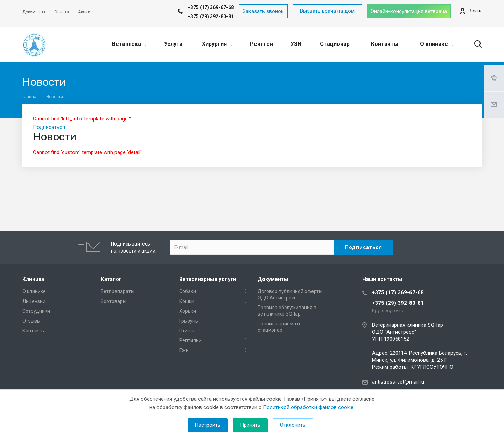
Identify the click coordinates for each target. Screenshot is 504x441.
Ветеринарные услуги (208, 279)
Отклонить (293, 425)
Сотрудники (36, 311)
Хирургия (217, 44)
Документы (273, 279)
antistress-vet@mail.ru (398, 382)
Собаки (188, 291)
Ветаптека (129, 44)
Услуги (173, 44)
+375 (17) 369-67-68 (398, 292)
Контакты (385, 44)
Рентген (261, 44)
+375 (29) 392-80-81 (211, 16)
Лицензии (34, 301)
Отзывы (31, 321)
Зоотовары (114, 301)
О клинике (437, 44)
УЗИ (296, 44)
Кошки (187, 301)
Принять (250, 425)
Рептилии (190, 340)
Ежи (184, 350)
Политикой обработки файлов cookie (308, 407)
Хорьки (188, 311)
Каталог (111, 279)
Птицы (187, 331)
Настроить (208, 425)
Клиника (33, 279)
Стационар (335, 44)
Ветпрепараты (118, 291)
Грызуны (189, 321)
